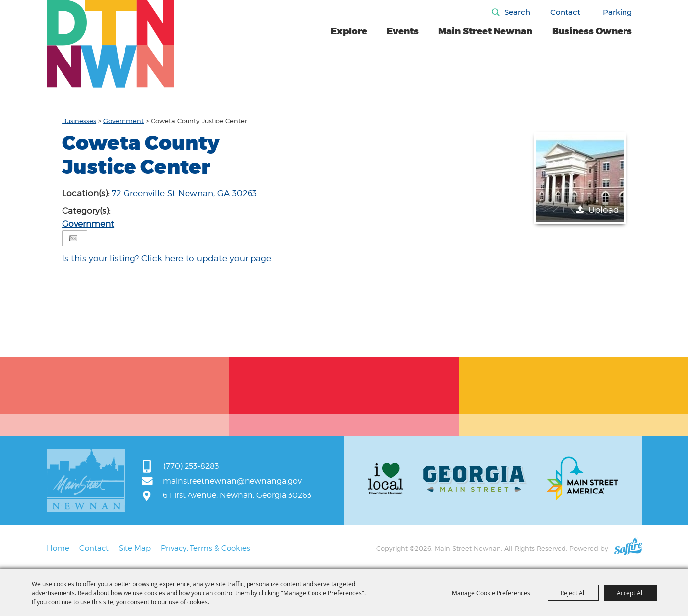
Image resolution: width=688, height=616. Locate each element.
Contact (565, 12)
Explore (349, 31)
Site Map (135, 548)
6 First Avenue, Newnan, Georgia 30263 (237, 495)
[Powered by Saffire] (628, 548)
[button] (580, 178)
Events (403, 31)
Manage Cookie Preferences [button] (491, 593)
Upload (604, 210)
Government (124, 121)
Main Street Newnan (485, 31)
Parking (617, 12)
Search (517, 12)
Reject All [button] (573, 593)
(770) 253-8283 (191, 466)
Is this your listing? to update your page (167, 258)
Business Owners (592, 31)
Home (58, 548)
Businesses (79, 121)
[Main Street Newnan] (110, 44)
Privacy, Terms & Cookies (205, 548)
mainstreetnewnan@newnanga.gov (232, 481)
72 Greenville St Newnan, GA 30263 (184, 193)
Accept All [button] (630, 593)
